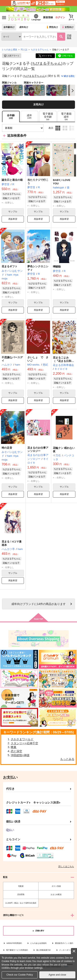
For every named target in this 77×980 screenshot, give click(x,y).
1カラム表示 (72, 128)
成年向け (24, 27)
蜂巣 (14, 747)
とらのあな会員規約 (38, 943)
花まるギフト (10, 266)
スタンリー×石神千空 (24, 743)
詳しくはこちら (66, 866)
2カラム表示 (65, 128)
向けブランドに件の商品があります (38, 604)
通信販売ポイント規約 (64, 943)
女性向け (68, 27)
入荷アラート (12, 56)
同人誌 (24, 50)
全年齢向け (9, 27)
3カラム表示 (58, 128)
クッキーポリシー (66, 950)
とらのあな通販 (9, 50)
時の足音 (7, 448)
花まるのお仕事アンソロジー (38, 449)
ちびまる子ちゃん (47, 63)
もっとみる (67, 759)
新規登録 (48, 17)
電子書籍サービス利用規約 (17, 950)
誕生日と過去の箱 (12, 180)
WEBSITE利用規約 (14, 943)
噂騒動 (57, 267)
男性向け (52, 27)
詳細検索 (69, 36)
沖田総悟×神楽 (20, 755)
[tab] (29, 117)
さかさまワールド (22, 739)
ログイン (60, 17)
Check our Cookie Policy (20, 975)
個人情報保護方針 (44, 950)
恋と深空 (16, 751)
